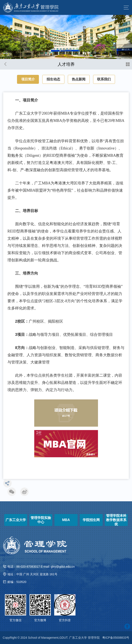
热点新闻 (79, 79)
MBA (66, 520)
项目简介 (28, 79)
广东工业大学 (16, 520)
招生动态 (53, 79)
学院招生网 (91, 520)
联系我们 (104, 79)
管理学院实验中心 (41, 520)
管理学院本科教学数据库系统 (116, 520)
